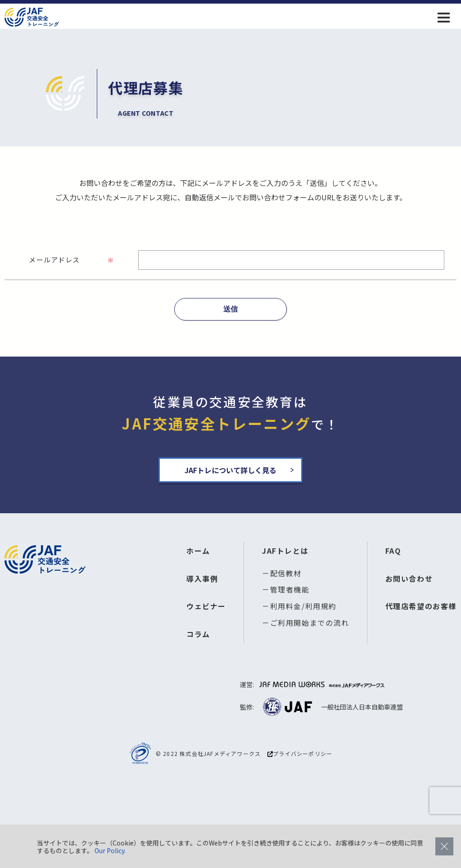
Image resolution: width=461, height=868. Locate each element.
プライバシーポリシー (300, 754)
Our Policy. (110, 850)
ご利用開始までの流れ (310, 623)
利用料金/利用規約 (303, 606)
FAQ (393, 551)
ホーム (198, 551)
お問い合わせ (409, 579)
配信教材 (286, 573)
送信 (230, 309)
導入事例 (202, 579)
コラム (198, 634)
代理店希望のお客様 (421, 606)
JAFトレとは (285, 551)
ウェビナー (206, 606)
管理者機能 (290, 589)
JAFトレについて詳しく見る (230, 470)
